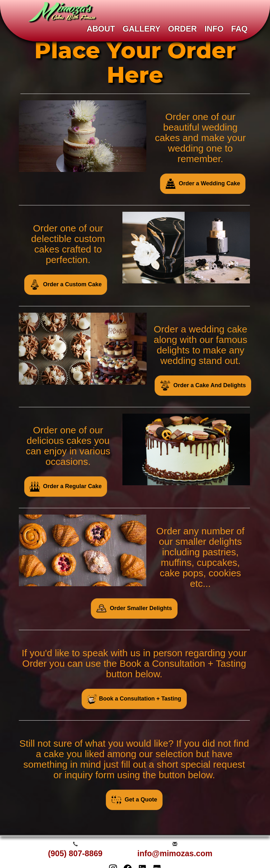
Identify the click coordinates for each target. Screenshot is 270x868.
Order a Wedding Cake (203, 184)
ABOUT (101, 29)
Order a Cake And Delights (203, 386)
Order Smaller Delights (134, 608)
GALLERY (142, 29)
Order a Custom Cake (66, 285)
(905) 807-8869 (75, 853)
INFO (214, 29)
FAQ (239, 29)
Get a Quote (134, 800)
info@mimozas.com (175, 853)
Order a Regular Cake (66, 487)
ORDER (182, 29)
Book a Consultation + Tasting (134, 699)
